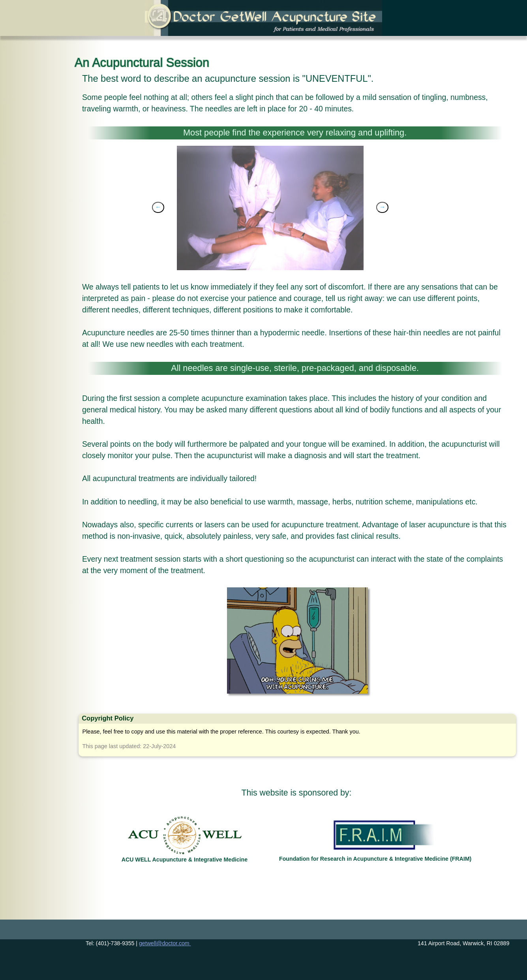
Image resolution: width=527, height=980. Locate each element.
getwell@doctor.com (165, 943)
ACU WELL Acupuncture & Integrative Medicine (185, 860)
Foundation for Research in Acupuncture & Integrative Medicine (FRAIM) (375, 859)
